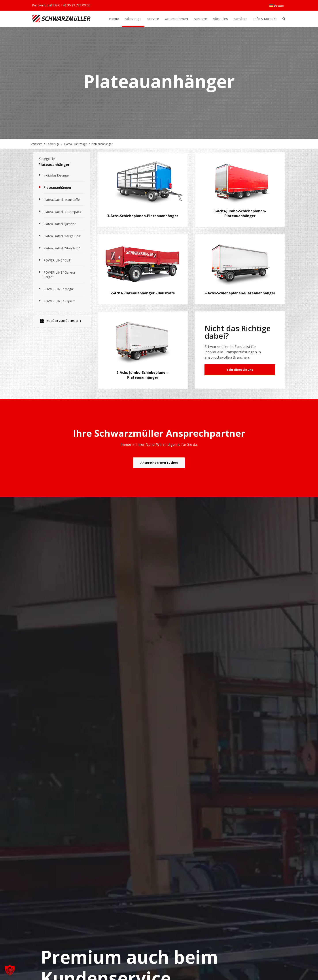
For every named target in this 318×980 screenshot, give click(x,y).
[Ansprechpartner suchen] (159, 463)
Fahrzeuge (53, 144)
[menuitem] (277, 6)
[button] (10, 970)
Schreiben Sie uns (240, 370)
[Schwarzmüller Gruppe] (62, 19)
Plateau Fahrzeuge (76, 144)
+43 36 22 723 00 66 (75, 5)
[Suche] (284, 19)
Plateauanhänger (102, 144)
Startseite (36, 144)
